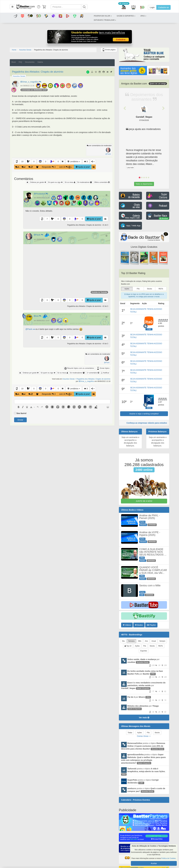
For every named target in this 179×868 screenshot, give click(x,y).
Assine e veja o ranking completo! (144, 414)
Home (14, 50)
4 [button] (47, 337)
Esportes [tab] (144, 651)
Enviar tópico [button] (103, 368)
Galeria (40, 62)
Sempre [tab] (162, 641)
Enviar (20, 420)
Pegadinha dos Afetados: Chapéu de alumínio (38, 72)
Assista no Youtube (99, 292)
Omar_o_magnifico (31, 82)
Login (152, 7)
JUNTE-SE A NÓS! (144, 501)
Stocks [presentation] (149, 289)
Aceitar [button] (154, 863)
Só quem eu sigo (55, 182)
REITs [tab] (161, 646)
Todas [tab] (130, 733)
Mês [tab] (140, 641)
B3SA (149, 408)
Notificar (105, 373)
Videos (127, 625)
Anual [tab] (154, 641)
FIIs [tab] (145, 646)
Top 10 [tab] (128, 646)
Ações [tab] (137, 646)
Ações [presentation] (127, 289)
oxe (38, 316)
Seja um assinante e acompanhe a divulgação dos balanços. (130, 441)
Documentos (30, 62)
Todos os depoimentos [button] (144, 184)
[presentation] (19, 407)
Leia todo (130, 168)
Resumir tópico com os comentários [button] (79, 368)
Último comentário (102, 182)
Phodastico (41, 194)
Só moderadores (85, 182)
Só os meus (70, 182)
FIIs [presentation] (138, 289)
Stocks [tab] (152, 646)
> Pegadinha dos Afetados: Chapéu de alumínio (93, 379)
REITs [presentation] (161, 289)
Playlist (151, 625)
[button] (12, 7)
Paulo (39, 235)
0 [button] (34, 161)
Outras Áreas (144, 736)
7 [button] (47, 219)
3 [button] (47, 300)
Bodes (139, 625)
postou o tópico (143, 746)
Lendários (74, 161)
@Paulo (30, 329)
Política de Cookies (168, 858)
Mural (14, 62)
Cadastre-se (163, 7)
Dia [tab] (123, 641)
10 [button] (22, 161)
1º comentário (93, 373)
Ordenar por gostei (38, 182)
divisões (164, 218)
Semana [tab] (131, 641)
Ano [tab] (146, 641)
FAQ (20, 62)
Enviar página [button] (109, 50)
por (144, 662)
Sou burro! (22, 413)
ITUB (149, 329)
